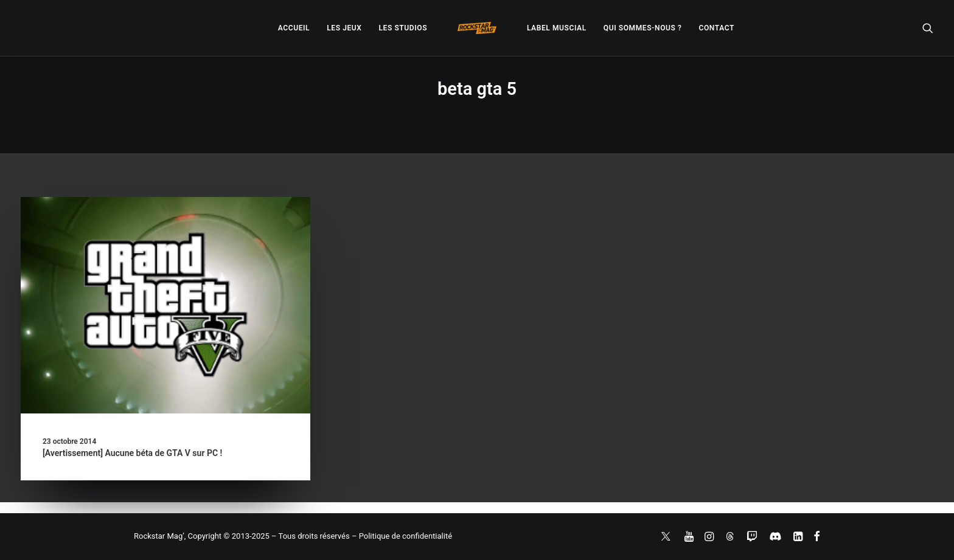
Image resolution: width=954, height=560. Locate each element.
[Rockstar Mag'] (477, 28)
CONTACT (717, 28)
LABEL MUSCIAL (557, 28)
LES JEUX (344, 28)
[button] (928, 28)
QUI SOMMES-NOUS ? (643, 28)
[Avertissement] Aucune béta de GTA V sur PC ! (132, 453)
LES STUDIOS (403, 28)
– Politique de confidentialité (402, 536)
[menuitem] (294, 28)
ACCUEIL (294, 28)
